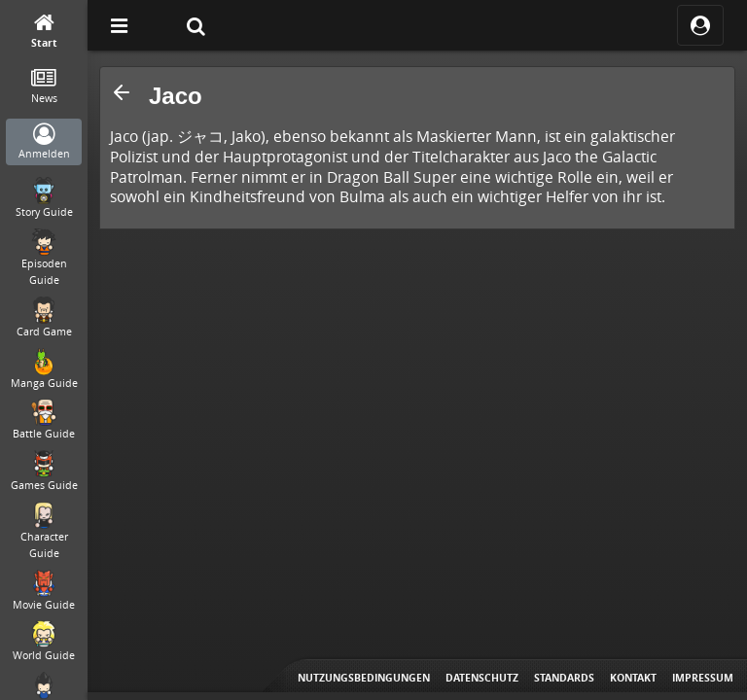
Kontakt (633, 678)
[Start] (44, 32)
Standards (564, 678)
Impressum (703, 678)
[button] (122, 92)
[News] (44, 87)
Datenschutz (482, 678)
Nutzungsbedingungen (364, 678)
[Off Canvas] (119, 25)
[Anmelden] (44, 142)
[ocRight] (700, 25)
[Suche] (196, 25)
